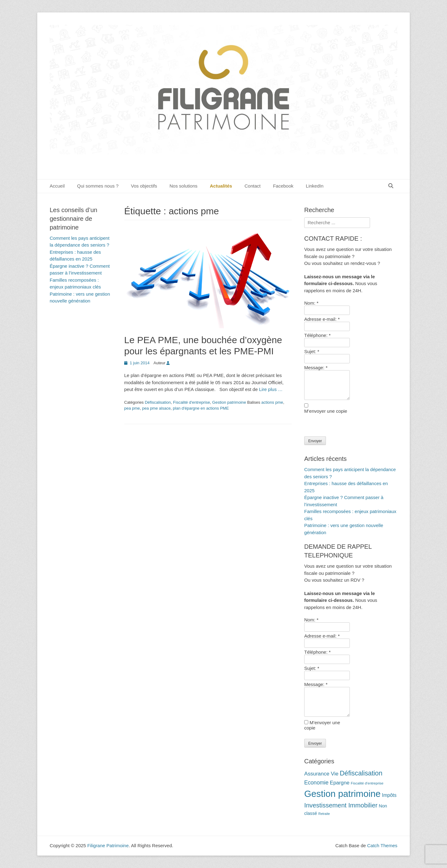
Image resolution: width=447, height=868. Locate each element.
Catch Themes (382, 845)
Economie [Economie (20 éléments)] (316, 783)
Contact (253, 186)
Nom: (311, 303)
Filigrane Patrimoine (108, 845)
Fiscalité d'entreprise (192, 402)
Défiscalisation (158, 402)
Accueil (57, 186)
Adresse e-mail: (322, 319)
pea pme (132, 408)
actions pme (272, 402)
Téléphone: (317, 335)
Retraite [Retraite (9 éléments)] (324, 814)
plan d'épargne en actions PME (201, 408)
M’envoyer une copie (326, 411)
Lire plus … (271, 389)
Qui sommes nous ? (98, 186)
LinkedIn (315, 186)
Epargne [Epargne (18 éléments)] (339, 783)
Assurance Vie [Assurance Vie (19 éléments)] (321, 774)
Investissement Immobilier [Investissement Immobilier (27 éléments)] (341, 805)
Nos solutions (183, 186)
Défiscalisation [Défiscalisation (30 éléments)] (361, 773)
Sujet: (312, 351)
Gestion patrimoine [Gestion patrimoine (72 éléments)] (342, 794)
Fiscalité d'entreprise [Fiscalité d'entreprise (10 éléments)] (367, 783)
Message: (316, 368)
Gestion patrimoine (229, 402)
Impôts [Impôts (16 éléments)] (389, 795)
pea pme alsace (156, 408)
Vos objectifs (144, 186)
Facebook (283, 186)
